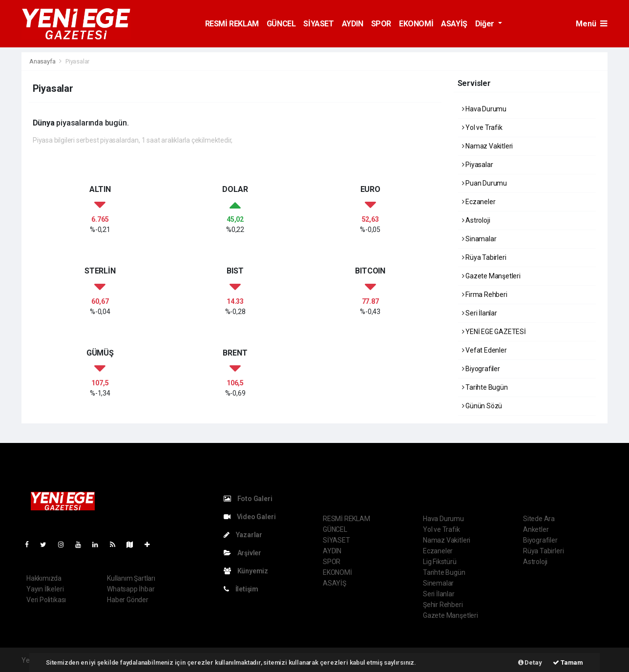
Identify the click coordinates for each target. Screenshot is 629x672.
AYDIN (353, 24)
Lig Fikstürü (440, 562)
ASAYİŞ (454, 24)
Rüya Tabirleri (484, 257)
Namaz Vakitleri (488, 146)
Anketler (536, 529)
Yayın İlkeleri (45, 589)
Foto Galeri (248, 499)
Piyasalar (77, 61)
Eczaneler (479, 202)
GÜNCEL (281, 24)
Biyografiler (481, 369)
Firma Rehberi (485, 294)
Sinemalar (438, 583)
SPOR (381, 24)
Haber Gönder (128, 600)
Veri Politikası (46, 600)
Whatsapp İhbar (131, 589)
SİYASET (318, 24)
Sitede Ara (539, 519)
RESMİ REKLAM (232, 24)
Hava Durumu (484, 109)
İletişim (241, 589)
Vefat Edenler (484, 350)
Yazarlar (243, 535)
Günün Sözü (482, 406)
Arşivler (242, 553)
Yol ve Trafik (482, 127)
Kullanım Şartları (131, 578)
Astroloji (476, 220)
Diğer (486, 24)
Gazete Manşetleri (491, 276)
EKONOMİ (416, 24)
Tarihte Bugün (485, 387)
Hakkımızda (44, 578)
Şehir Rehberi (443, 605)
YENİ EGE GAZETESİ (494, 332)
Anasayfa (43, 61)
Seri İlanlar (480, 313)
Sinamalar (479, 239)
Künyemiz (246, 571)
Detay (530, 662)
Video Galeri (250, 517)
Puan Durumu (485, 183)
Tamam (568, 662)
